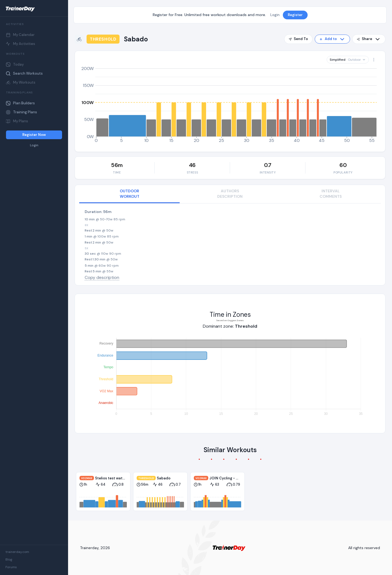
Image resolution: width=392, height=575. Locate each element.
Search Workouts (24, 73)
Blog (9, 559)
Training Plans (22, 112)
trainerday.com (17, 552)
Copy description (102, 277)
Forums (11, 567)
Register (295, 15)
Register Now (34, 135)
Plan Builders (20, 103)
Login (34, 145)
